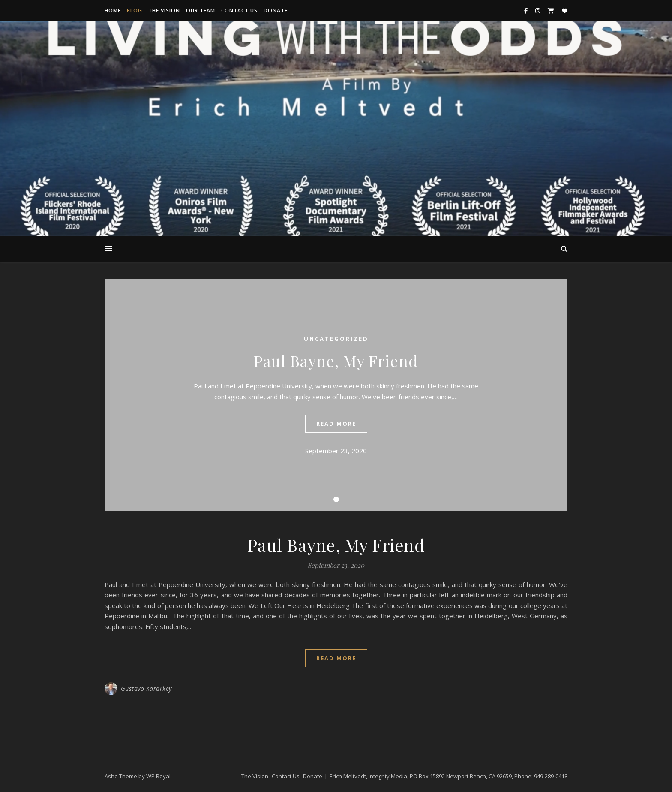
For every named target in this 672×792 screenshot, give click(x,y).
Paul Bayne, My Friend (336, 361)
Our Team (201, 11)
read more (336, 424)
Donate (276, 11)
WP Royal (158, 776)
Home (113, 11)
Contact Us (239, 11)
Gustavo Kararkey (146, 688)
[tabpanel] (336, 395)
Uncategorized (336, 339)
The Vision (164, 11)
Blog (135, 11)
